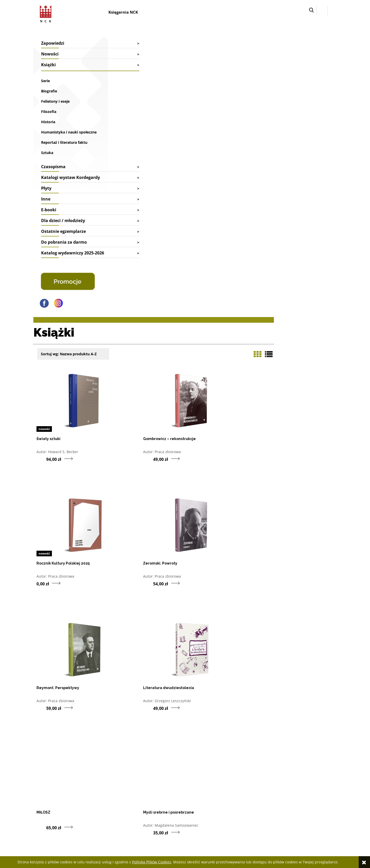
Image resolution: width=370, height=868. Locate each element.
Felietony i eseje (55, 101)
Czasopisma (53, 173)
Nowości (50, 54)
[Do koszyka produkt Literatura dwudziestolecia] (273, 294)
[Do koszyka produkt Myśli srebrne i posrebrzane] (196, 418)
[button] (311, 10)
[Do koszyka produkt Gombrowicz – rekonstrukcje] (196, 169)
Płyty (46, 201)
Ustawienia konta (229, 780)
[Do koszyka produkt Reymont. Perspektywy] (196, 294)
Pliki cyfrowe (286, 787)
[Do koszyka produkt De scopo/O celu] (196, 543)
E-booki (49, 223)
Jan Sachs (211, 536)
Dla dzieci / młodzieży (63, 233)
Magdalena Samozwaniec (225, 411)
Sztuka (47, 159)
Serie (45, 81)
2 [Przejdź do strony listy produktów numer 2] (281, 704)
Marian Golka (137, 660)
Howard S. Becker (141, 162)
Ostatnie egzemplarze (63, 244)
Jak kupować (285, 773)
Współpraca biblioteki (111, 780)
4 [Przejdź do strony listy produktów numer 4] (299, 704)
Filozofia (49, 112)
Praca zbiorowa (216, 162)
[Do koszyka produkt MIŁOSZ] (119, 414)
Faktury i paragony (169, 773)
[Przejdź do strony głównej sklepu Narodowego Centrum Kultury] (48, 13)
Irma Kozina (290, 411)
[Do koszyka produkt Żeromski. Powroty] (119, 294)
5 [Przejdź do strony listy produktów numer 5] (307, 704)
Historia (48, 122)
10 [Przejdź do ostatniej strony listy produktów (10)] (324, 704)
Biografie (49, 91)
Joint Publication (294, 660)
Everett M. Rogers (141, 536)
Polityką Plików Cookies (152, 862)
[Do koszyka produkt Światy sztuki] (119, 169)
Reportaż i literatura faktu (64, 149)
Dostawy (161, 780)
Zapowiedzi (53, 43)
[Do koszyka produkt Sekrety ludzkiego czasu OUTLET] (119, 667)
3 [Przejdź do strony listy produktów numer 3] (290, 704)
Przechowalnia (226, 787)
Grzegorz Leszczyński (298, 287)
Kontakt (100, 773)
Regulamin (284, 794)
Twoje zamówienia (229, 773)
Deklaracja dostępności (294, 780)
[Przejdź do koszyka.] (332, 10)
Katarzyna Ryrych (218, 660)
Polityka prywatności (292, 801)
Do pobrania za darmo (64, 255)
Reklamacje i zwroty (170, 787)
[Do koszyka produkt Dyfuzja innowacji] (119, 543)
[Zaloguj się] (322, 10)
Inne (46, 212)
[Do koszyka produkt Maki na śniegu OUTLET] (196, 667)
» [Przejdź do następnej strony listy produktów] (333, 704)
